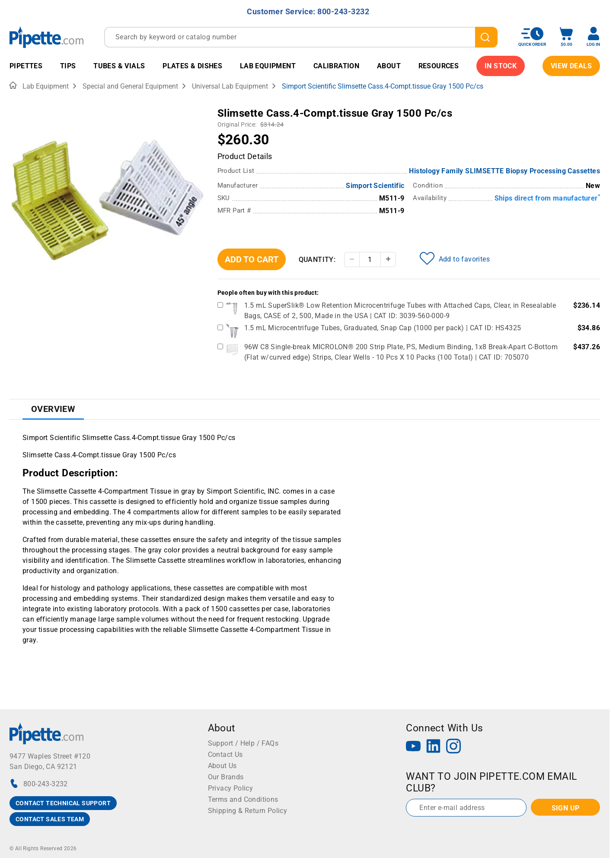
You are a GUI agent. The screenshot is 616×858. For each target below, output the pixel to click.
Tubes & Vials (119, 66)
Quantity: (317, 260)
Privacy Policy (231, 788)
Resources (439, 66)
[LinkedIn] (434, 747)
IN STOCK (501, 66)
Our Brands (226, 777)
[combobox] (301, 37)
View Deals (571, 66)
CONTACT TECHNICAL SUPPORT (63, 803)
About (389, 66)
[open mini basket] (566, 37)
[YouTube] (413, 747)
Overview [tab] (53, 409)
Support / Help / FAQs (243, 743)
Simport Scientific (375, 186)
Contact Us (225, 754)
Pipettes (26, 66)
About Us (222, 766)
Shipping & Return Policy (248, 811)
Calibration (336, 66)
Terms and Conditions (243, 799)
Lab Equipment (268, 66)
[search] (486, 37)
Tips (68, 66)
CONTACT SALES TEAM (50, 819)
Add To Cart (252, 259)
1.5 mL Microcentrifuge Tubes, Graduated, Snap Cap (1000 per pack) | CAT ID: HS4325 (383, 328)
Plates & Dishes (192, 66)
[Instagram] (453, 747)
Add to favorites (455, 258)
